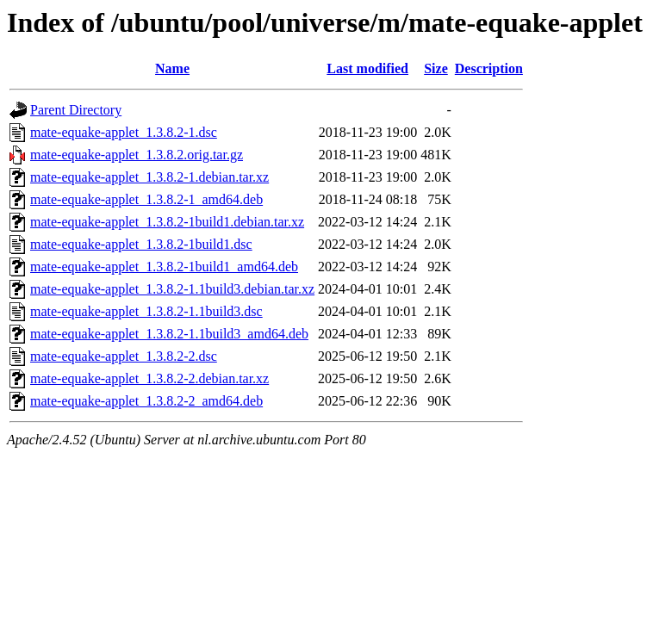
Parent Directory (76, 110)
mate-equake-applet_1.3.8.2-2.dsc (124, 356)
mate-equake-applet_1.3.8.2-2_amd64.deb (146, 401)
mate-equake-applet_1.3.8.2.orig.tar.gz (137, 155)
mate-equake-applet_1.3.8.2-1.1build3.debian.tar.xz (172, 289)
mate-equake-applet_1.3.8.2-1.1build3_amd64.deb (169, 334)
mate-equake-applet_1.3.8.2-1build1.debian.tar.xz (167, 222)
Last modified (367, 68)
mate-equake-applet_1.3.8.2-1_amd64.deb (146, 199)
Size (436, 68)
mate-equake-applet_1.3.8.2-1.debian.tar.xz (149, 177)
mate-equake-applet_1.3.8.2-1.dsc (124, 132)
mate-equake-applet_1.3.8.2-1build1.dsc (141, 244)
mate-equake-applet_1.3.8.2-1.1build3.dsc (146, 311)
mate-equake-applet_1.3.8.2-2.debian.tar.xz (149, 378)
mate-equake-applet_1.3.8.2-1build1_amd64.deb (164, 267)
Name (172, 68)
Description (489, 68)
